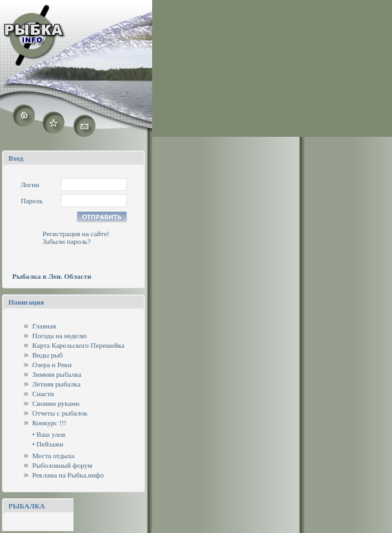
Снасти (43, 394)
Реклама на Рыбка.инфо (68, 475)
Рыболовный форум (62, 465)
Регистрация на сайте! (76, 234)
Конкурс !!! (49, 423)
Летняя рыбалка (56, 384)
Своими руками (56, 403)
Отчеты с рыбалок (60, 413)
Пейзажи (50, 444)
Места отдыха (54, 456)
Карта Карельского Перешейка (78, 345)
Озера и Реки (52, 365)
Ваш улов (51, 434)
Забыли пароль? (67, 241)
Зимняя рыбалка (57, 374)
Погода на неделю (59, 336)
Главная (44, 326)
